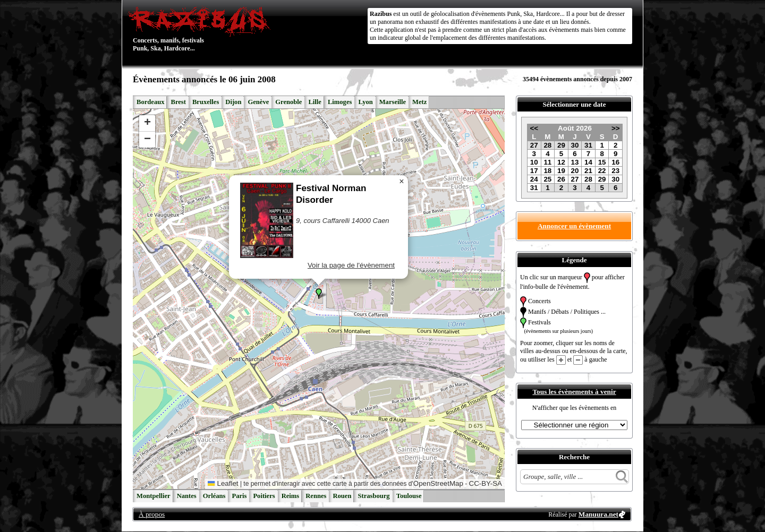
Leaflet (223, 483)
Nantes (187, 496)
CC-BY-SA (486, 483)
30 (575, 145)
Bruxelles (206, 102)
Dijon (233, 102)
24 (534, 179)
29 (561, 145)
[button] (319, 294)
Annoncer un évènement (574, 226)
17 (534, 171)
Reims (291, 496)
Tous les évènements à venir (574, 392)
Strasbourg (373, 496)
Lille (315, 102)
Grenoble (288, 102)
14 (588, 162)
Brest (178, 102)
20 (575, 171)
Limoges (340, 102)
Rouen (342, 496)
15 (602, 162)
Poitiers (264, 496)
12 (561, 162)
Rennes (316, 496)
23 (615, 171)
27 (534, 145)
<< (534, 128)
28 (547, 145)
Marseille (393, 102)
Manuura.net (598, 514)
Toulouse (409, 496)
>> (616, 128)
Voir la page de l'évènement (351, 265)
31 (588, 145)
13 (575, 162)
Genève (258, 102)
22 (602, 171)
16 (615, 162)
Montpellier (154, 496)
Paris (239, 496)
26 (561, 179)
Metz (419, 102)
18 (547, 171)
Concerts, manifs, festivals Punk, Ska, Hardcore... (202, 29)
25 (547, 179)
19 (561, 171)
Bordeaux (150, 102)
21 (588, 171)
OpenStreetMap (438, 483)
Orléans (214, 496)
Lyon (365, 102)
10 (534, 162)
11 (547, 162)
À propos (152, 514)
